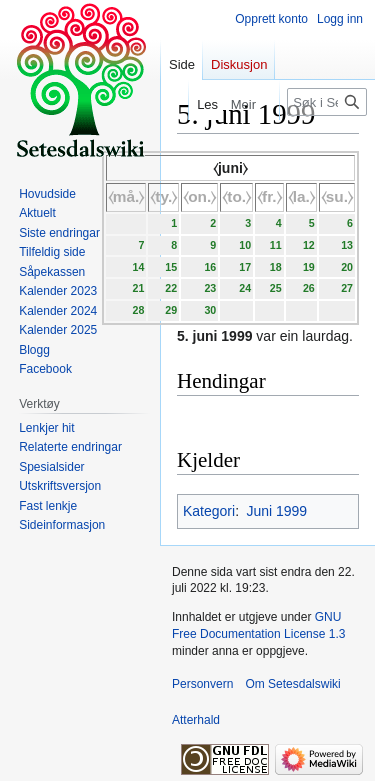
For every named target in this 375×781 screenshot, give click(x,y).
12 (309, 245)
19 (309, 267)
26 (309, 288)
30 (210, 310)
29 (171, 310)
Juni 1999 (276, 511)
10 (245, 245)
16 (210, 267)
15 (171, 267)
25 (276, 288)
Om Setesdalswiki (292, 684)
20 (347, 267)
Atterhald (196, 720)
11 (276, 245)
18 (276, 267)
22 (171, 288)
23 (210, 288)
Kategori (209, 511)
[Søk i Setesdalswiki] (327, 102)
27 (347, 288)
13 (347, 245)
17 (245, 267)
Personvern (202, 684)
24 (245, 288)
